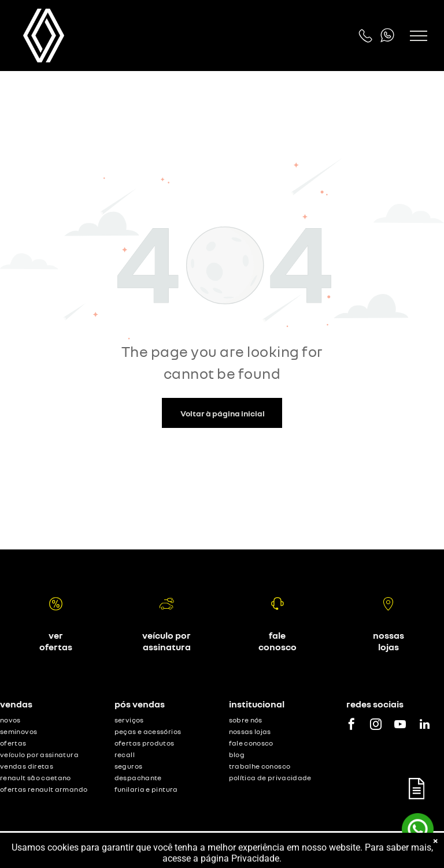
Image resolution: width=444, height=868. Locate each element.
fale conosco (277, 641)
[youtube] (400, 726)
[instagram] (376, 726)
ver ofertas (56, 641)
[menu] (419, 36)
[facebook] (351, 726)
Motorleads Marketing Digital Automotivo (367, 849)
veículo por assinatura (166, 641)
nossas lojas (388, 641)
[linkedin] (424, 726)
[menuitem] (51, 721)
